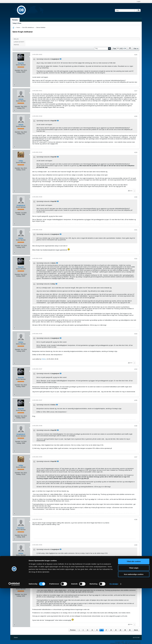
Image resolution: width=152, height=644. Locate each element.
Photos (16, 45)
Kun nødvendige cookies (134, 630)
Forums (15, 20)
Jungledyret (21, 205)
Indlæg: (19, 72)
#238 (136, 520)
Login (139, 1)
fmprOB (21, 63)
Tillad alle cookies (134, 617)
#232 (136, 259)
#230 (136, 197)
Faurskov (21, 528)
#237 (136, 457)
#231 (136, 230)
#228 (136, 116)
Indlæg (16, 39)
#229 (136, 152)
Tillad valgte (134, 624)
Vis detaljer (114, 640)
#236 (136, 426)
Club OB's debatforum (28, 27)
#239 (136, 545)
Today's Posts (17, 23)
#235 (136, 400)
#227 (136, 91)
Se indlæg (61, 59)
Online (21, 238)
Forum (18, 27)
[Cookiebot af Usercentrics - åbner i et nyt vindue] (14, 640)
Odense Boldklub (41, 27)
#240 (136, 579)
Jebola (21, 99)
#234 (136, 369)
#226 (136, 55)
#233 (136, 334)
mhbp (21, 161)
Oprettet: (18, 70)
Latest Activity (19, 42)
